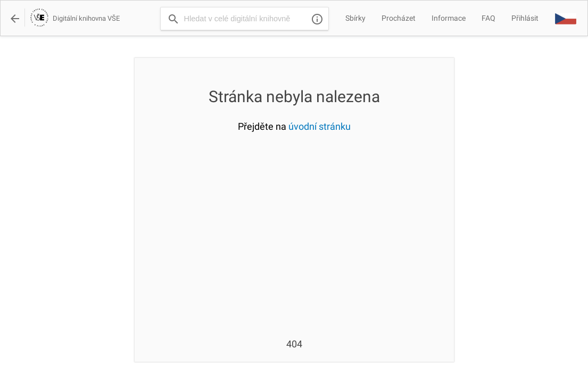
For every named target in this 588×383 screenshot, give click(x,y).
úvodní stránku (320, 126)
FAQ (488, 18)
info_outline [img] (317, 19)
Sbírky (355, 18)
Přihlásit (525, 18)
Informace (449, 18)
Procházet (399, 18)
